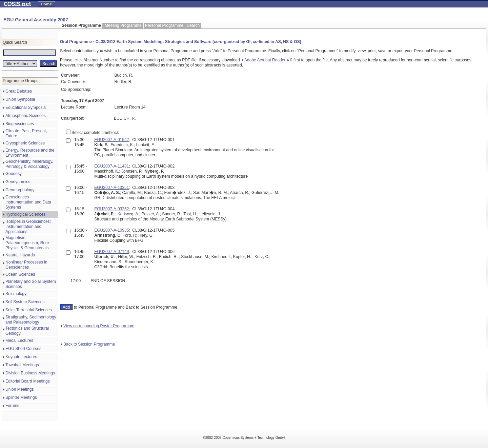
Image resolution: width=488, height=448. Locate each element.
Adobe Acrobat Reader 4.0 (267, 60)
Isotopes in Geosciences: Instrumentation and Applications (28, 227)
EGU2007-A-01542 (111, 140)
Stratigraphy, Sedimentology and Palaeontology (31, 320)
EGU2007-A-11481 (111, 166)
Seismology (16, 294)
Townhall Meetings (22, 365)
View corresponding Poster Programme (98, 326)
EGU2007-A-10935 (111, 230)
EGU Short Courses (23, 349)
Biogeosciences (20, 124)
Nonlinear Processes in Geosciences (26, 265)
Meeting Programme (123, 25)
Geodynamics (18, 182)
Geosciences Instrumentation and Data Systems (28, 202)
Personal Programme (164, 25)
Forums (12, 406)
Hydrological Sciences (25, 214)
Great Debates (19, 91)
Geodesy (14, 174)
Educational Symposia (26, 108)
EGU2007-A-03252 (111, 209)
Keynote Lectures (21, 357)
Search (193, 25)
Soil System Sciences (25, 302)
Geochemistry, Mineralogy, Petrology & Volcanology (29, 164)
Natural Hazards (20, 255)
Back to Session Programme (88, 344)
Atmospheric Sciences (26, 116)
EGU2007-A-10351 (111, 188)
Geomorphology (20, 190)
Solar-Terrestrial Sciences (29, 310)
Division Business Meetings (30, 373)
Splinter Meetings (21, 397)
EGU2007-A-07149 (111, 252)
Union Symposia (20, 99)
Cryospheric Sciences (25, 143)
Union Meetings (19, 389)
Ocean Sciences (20, 274)
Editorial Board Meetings (28, 381)
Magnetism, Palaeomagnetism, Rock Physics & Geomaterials (27, 243)
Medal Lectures (19, 340)
